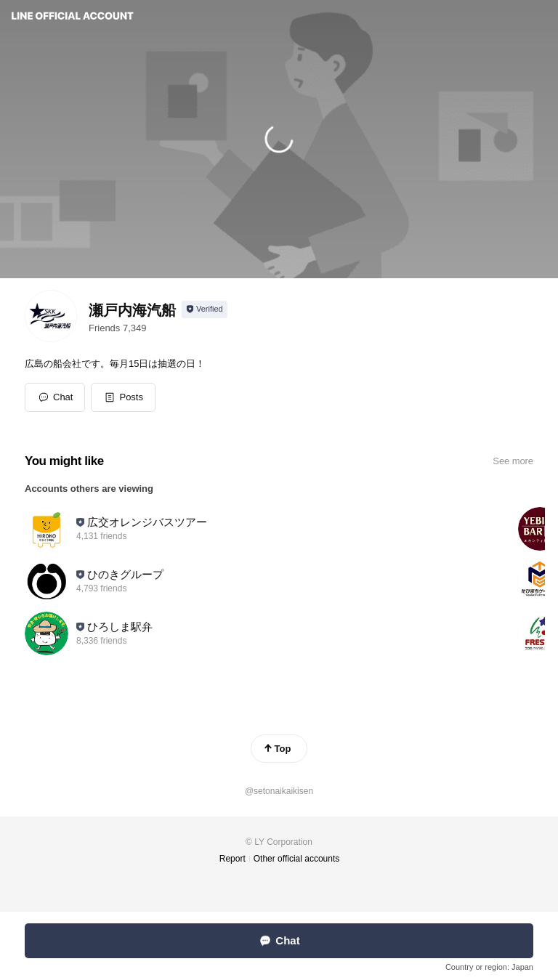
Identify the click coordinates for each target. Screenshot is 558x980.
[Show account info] (205, 309)
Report (232, 859)
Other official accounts (297, 859)
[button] (123, 397)
